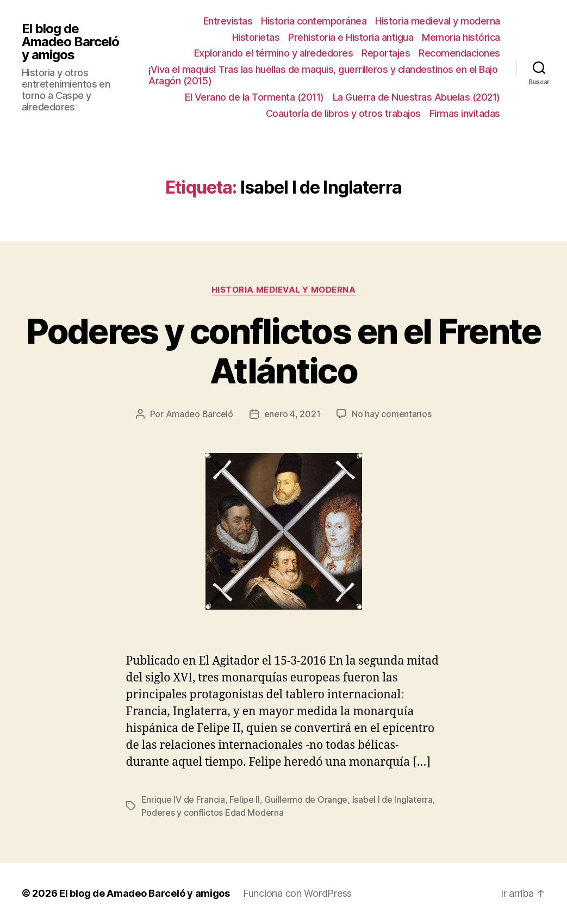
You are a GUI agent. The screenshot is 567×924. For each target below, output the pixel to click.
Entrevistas (228, 21)
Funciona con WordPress (297, 893)
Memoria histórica (461, 37)
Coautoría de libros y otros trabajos (343, 113)
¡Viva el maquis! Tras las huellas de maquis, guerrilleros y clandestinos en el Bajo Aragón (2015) (323, 75)
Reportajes (386, 53)
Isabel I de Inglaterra (392, 799)
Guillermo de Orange (306, 799)
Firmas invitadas (465, 113)
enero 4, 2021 (292, 414)
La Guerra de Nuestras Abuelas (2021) (416, 97)
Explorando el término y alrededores (274, 53)
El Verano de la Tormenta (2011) (254, 97)
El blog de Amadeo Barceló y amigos (70, 42)
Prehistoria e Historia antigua (351, 37)
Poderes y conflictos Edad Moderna (213, 813)
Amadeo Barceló (200, 414)
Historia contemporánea (314, 21)
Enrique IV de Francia (183, 799)
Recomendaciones (459, 53)
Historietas (256, 37)
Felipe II (245, 799)
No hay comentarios (391, 414)
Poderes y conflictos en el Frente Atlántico (283, 351)
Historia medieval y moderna (438, 21)
